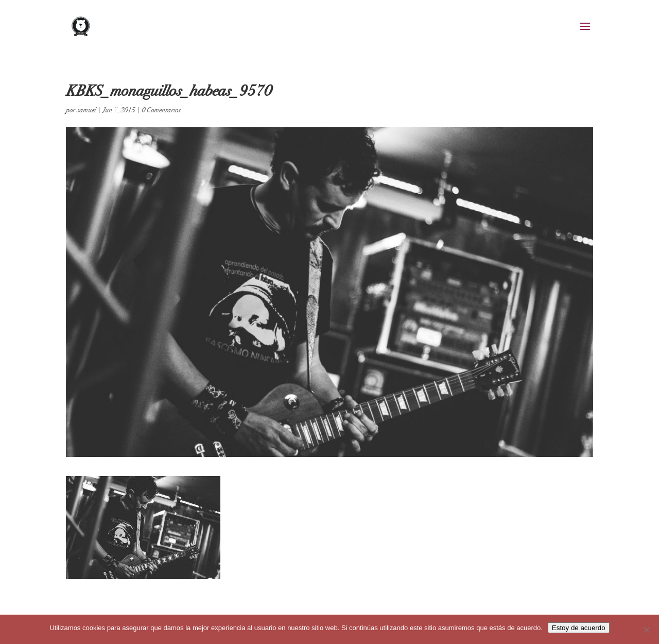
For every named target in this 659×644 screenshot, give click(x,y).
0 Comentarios (161, 110)
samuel (86, 110)
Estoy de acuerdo (579, 628)
